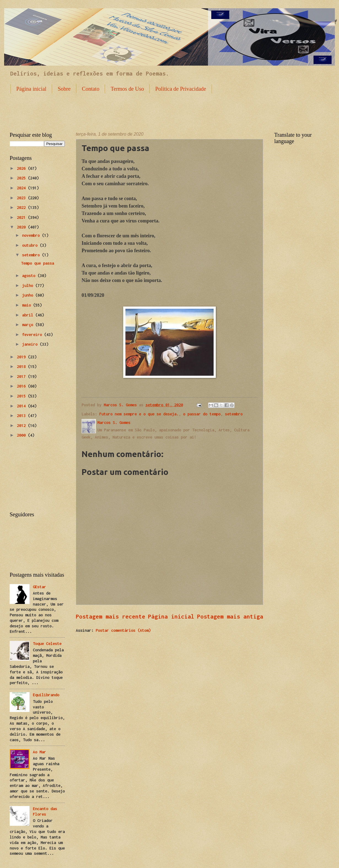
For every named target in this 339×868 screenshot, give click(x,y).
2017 (22, 376)
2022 (22, 207)
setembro (234, 414)
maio (28, 305)
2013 (22, 416)
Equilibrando (46, 695)
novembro (32, 235)
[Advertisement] (169, 108)
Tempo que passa (37, 263)
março (29, 325)
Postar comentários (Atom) (123, 630)
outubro (31, 245)
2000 (22, 435)
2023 (22, 198)
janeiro (31, 344)
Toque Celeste (47, 643)
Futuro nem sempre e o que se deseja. (139, 414)
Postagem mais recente (111, 616)
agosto (30, 276)
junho (29, 295)
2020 (22, 227)
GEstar (39, 587)
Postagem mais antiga (230, 616)
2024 (22, 188)
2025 (22, 178)
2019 (22, 357)
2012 (22, 425)
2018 (22, 366)
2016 (22, 386)
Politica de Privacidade (181, 89)
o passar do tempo (202, 414)
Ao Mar (39, 752)
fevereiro (33, 334)
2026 (22, 168)
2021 (22, 217)
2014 (22, 406)
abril (29, 315)
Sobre (64, 89)
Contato (91, 89)
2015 (22, 396)
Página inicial (31, 89)
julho (29, 285)
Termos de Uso (127, 89)
